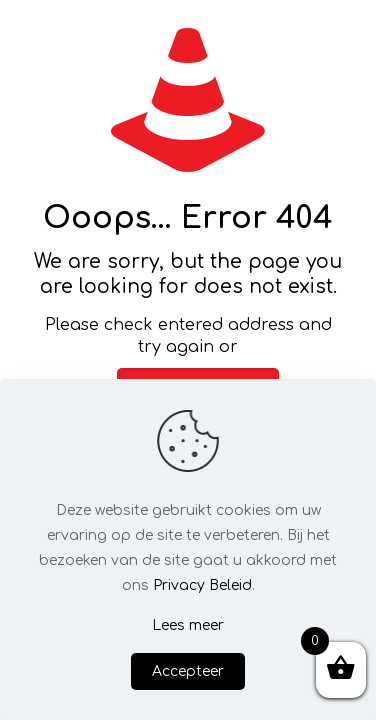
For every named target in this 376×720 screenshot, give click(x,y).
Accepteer (188, 671)
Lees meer (188, 625)
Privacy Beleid (202, 585)
